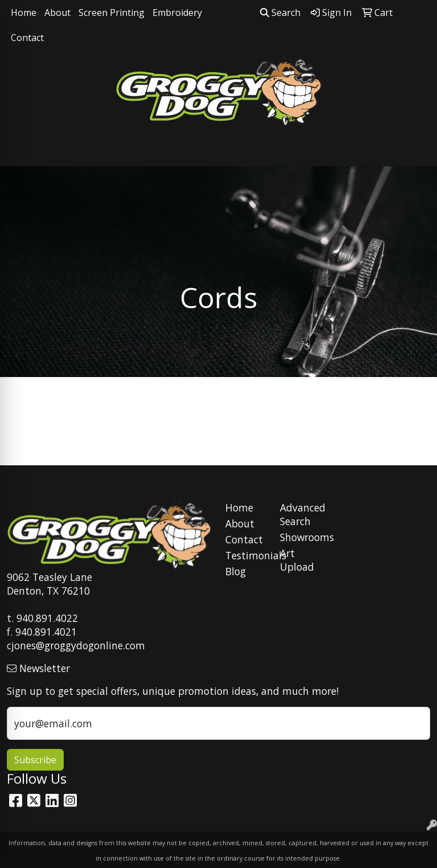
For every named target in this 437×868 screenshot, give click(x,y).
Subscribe (35, 760)
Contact (27, 38)
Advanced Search (300, 514)
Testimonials (246, 555)
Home (24, 13)
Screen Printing (112, 13)
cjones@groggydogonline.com (76, 645)
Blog (236, 571)
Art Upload (297, 560)
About (57, 13)
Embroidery (177, 13)
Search (280, 13)
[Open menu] (414, 150)
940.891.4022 (47, 618)
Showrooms (300, 537)
